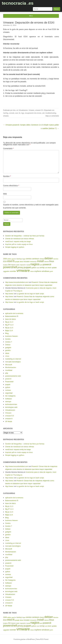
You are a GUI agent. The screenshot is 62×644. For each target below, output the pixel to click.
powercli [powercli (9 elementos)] (47, 264)
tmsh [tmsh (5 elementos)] (49, 268)
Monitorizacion (11, 367)
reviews (8, 390)
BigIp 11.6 (9, 330)
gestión (8, 350)
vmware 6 (9, 419)
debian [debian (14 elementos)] (49, 258)
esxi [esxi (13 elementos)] (10, 261)
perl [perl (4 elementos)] (41, 265)
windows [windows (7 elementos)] (45, 271)
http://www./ (9, 294)
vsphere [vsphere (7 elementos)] (38, 271)
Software (8, 399)
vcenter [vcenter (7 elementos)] (13, 271)
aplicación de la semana (14, 313)
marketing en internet (13, 359)
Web (5, 194)
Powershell (9, 382)
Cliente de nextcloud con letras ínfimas (20, 239)
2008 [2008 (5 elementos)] (5, 259)
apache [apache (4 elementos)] (14, 259)
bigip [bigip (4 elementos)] (24, 259)
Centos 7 (9, 342)
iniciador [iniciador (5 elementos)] (27, 262)
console (12, 113)
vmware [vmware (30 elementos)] (23, 271)
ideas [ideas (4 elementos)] (21, 262)
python (8, 387)
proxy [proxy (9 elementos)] (20, 267)
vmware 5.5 (39, 110)
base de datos (10, 319)
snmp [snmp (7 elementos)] (42, 267)
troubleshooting (51, 113)
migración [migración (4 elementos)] (23, 265)
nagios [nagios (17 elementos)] (35, 264)
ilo (20, 113)
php (7, 373)
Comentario (8, 148)
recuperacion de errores (33, 113)
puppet (8, 384)
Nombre (7, 176)
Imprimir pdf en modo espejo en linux (19, 244)
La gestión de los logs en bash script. (30, 294)
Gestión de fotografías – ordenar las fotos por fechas (25, 236)
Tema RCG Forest (42, 639)
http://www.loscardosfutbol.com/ (17, 282)
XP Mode (9, 421)
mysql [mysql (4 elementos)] (28, 265)
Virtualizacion (23, 110)
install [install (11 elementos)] (40, 261)
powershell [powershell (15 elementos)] (10, 267)
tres (14, 110)
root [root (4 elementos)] (38, 268)
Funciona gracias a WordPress (24, 639)
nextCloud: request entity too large (18, 241)
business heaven (11, 336)
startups (8, 402)
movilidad (9, 370)
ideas (7, 353)
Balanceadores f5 (12, 316)
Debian (8, 345)
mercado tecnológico (13, 362)
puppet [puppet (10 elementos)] (27, 267)
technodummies (11, 404)
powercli (8, 379)
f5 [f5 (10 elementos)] (14, 261)
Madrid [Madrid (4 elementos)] (13, 265)
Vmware (31, 110)
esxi (17, 113)
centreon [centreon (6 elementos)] (36, 259)
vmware (6, 116)
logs (23, 113)
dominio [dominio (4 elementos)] (56, 259)
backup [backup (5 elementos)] (19, 259)
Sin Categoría (10, 396)
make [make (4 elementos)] (18, 265)
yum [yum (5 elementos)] (51, 271)
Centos (8, 339)
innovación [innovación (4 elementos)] (33, 262)
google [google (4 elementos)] (17, 262)
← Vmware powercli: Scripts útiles (17, 125)
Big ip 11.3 (9, 322)
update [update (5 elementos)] (54, 268)
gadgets (8, 348)
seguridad (9, 393)
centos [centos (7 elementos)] (29, 259)
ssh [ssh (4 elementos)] (46, 268)
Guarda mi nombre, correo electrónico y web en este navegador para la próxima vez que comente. (31, 206)
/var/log (6, 113)
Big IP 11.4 (9, 325)
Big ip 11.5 (9, 328)
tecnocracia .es (18, 3)
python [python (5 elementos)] (34, 268)
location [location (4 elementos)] (5, 265)
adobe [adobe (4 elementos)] (9, 259)
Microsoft (9, 365)
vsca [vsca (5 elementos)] (32, 271)
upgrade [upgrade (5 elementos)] (6, 271)
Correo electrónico (11, 186)
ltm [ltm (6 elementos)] (10, 265)
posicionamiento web (13, 376)
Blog (7, 333)
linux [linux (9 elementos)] (52, 261)
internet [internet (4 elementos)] (46, 262)
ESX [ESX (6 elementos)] (5, 261)
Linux (7, 356)
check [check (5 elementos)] (42, 259)
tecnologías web (11, 407)
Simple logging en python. (15, 247)
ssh (44, 113)
